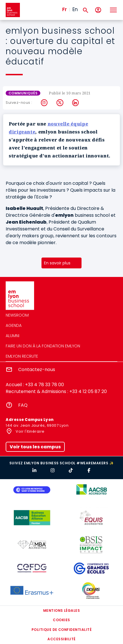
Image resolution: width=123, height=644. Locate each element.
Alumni (12, 336)
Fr (64, 9)
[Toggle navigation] (113, 10)
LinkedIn (76, 103)
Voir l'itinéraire (30, 431)
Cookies (61, 620)
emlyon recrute (22, 356)
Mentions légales (62, 610)
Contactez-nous (37, 369)
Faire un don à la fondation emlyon (43, 346)
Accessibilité (61, 639)
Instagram (44, 103)
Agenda (14, 325)
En (75, 9)
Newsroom (17, 315)
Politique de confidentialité (61, 630)
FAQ (23, 405)
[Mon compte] (98, 10)
